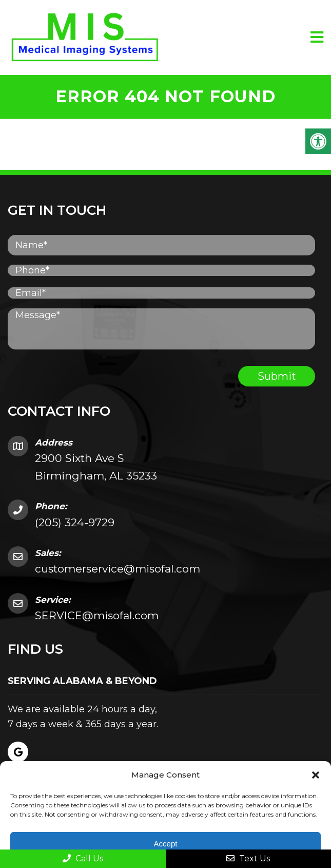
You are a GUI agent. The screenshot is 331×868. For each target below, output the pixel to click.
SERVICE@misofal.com (97, 615)
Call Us (83, 858)
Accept (166, 844)
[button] (316, 775)
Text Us (248, 858)
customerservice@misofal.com (118, 569)
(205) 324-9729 (75, 522)
